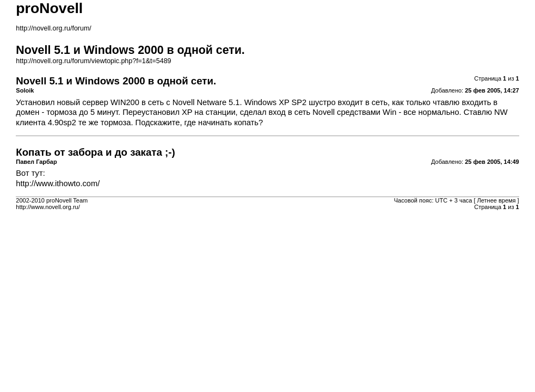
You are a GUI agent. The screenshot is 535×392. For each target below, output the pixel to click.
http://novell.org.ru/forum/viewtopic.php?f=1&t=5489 (93, 61)
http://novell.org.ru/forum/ (53, 28)
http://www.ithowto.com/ (58, 183)
